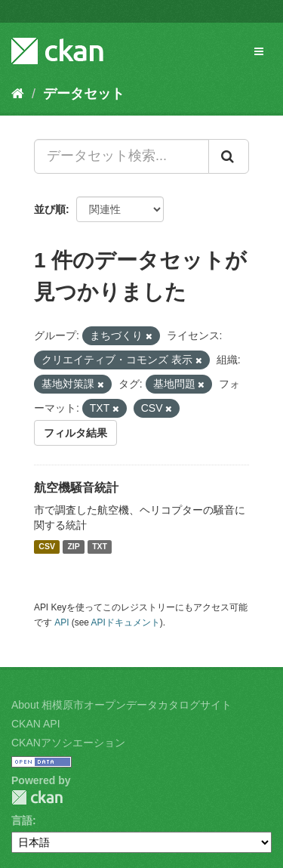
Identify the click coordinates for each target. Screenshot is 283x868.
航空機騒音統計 (76, 488)
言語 (22, 820)
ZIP (73, 547)
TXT (100, 547)
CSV (47, 547)
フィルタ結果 (75, 433)
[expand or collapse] (259, 51)
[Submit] (229, 156)
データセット (84, 94)
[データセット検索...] (122, 156)
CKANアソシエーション (68, 743)
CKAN (37, 797)
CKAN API (36, 724)
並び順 (50, 209)
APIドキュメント (126, 622)
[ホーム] (18, 94)
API (62, 622)
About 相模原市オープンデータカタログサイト (122, 705)
